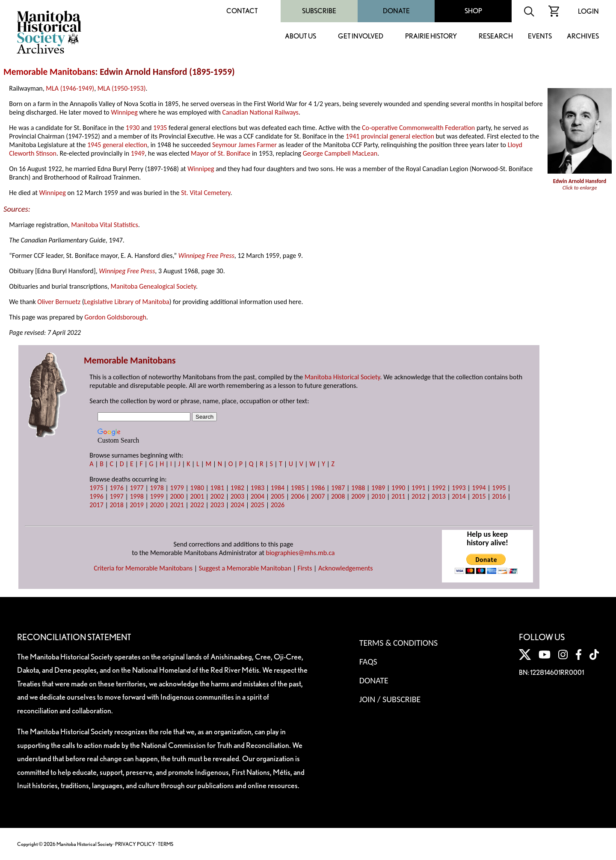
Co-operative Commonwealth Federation (418, 128)
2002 (217, 496)
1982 (237, 488)
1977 (136, 488)
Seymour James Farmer (244, 145)
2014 (459, 496)
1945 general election (117, 145)
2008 (338, 496)
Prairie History (431, 37)
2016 (499, 496)
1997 (116, 496)
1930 (133, 128)
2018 (116, 505)
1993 (459, 488)
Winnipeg (124, 112)
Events (540, 37)
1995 (499, 488)
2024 (237, 505)
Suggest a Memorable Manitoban (245, 568)
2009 (358, 496)
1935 (160, 128)
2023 (217, 505)
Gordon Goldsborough (115, 317)
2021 (177, 505)
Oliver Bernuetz (59, 302)
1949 (138, 153)
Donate (396, 11)
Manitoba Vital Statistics (105, 225)
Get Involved (361, 37)
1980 (197, 488)
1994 (479, 488)
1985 (298, 488)
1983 (258, 488)
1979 (177, 488)
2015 (479, 496)
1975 (96, 488)
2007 (318, 496)
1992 (438, 488)
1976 (116, 488)
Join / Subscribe (390, 699)
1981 (217, 488)
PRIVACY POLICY (135, 844)
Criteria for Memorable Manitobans (143, 568)
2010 (378, 496)
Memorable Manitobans (49, 72)
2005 (278, 496)
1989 (378, 488)
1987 (338, 488)
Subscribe (319, 11)
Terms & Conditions (398, 643)
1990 (398, 488)
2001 (197, 496)
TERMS (166, 844)
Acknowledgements (346, 568)
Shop (473, 11)
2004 (258, 496)
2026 (278, 505)
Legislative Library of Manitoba (127, 302)
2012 (418, 496)
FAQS (368, 662)
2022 (197, 505)
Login (588, 11)
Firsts (305, 568)
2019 (136, 505)
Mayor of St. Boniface (221, 153)
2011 (398, 496)
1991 (418, 488)
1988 (358, 488)
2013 (438, 496)
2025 (258, 505)
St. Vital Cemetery (206, 193)
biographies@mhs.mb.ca (301, 553)
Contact (242, 11)
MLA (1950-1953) (122, 88)
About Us (301, 37)
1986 (318, 488)
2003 (237, 496)
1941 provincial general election (390, 136)
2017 (96, 505)
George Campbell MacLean (340, 153)
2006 (298, 496)
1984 (278, 488)
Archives (583, 37)
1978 (157, 488)
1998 (136, 496)
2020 (157, 505)
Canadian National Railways (261, 112)
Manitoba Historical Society (342, 377)
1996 (96, 496)
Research (496, 37)
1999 (157, 496)
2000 (177, 496)
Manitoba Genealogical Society (153, 286)
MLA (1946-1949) (70, 88)
